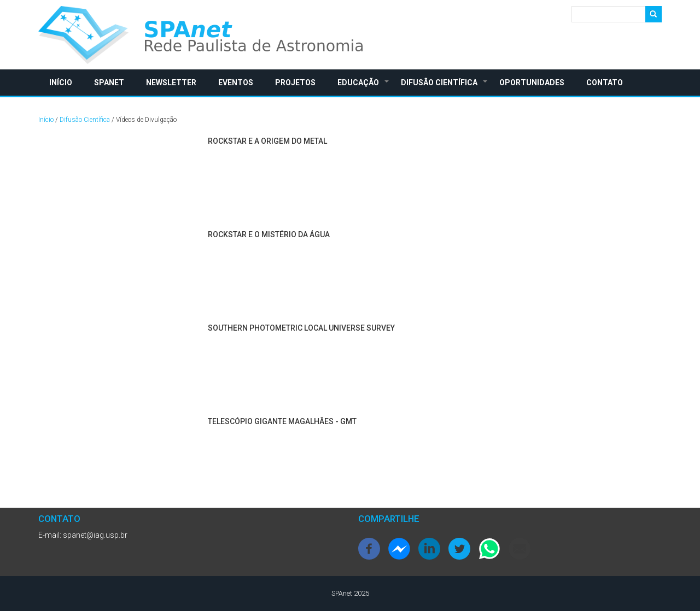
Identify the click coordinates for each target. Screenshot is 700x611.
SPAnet (109, 83)
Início (61, 83)
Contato (605, 83)
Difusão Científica (445, 87)
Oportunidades (532, 83)
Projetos (295, 83)
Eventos (236, 83)
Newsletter (171, 83)
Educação (364, 87)
